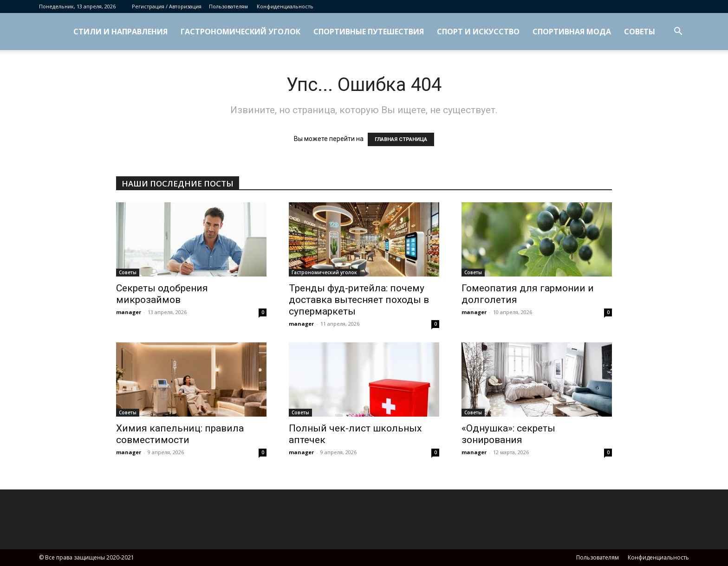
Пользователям (228, 6)
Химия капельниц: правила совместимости (180, 434)
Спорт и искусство (478, 32)
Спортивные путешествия (369, 32)
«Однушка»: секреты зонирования (508, 434)
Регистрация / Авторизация (167, 6)
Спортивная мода (572, 32)
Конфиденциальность (285, 6)
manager (129, 312)
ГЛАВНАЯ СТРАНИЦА (401, 139)
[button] (678, 32)
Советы (640, 32)
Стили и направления (120, 32)
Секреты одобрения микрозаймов (162, 294)
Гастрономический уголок (240, 32)
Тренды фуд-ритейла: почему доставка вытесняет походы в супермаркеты (359, 300)
